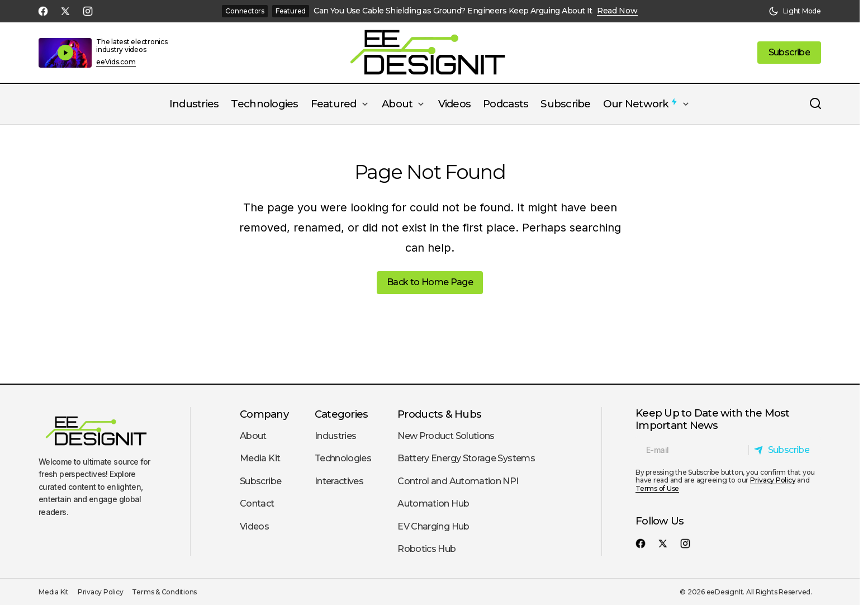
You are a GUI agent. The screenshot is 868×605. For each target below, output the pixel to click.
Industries (336, 436)
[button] (795, 11)
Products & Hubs (439, 414)
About (253, 436)
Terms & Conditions (164, 592)
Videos (254, 526)
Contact (257, 504)
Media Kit (260, 458)
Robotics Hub (426, 549)
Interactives (339, 481)
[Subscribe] (784, 450)
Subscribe (260, 481)
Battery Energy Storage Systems (466, 458)
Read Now (617, 11)
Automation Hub (433, 504)
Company (264, 414)
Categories (341, 414)
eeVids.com (116, 62)
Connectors (245, 11)
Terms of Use (657, 488)
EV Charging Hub (433, 526)
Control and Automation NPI (458, 481)
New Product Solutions (446, 436)
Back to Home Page (430, 282)
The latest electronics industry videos (132, 46)
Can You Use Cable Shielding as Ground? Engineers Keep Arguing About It (453, 11)
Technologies (343, 458)
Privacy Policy (773, 480)
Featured (291, 11)
